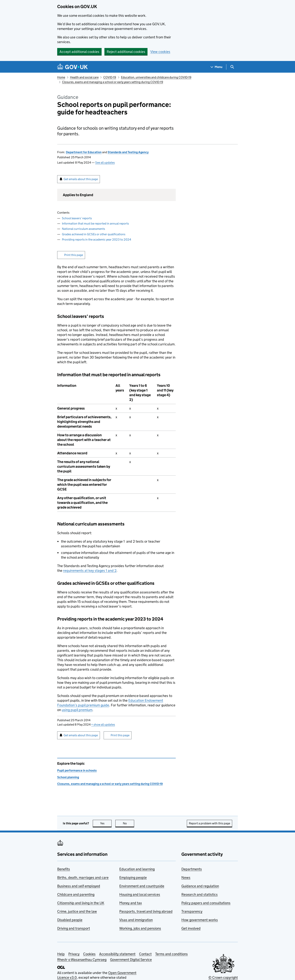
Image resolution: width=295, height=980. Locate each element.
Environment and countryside (142, 886)
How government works (200, 920)
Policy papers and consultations (206, 903)
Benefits (64, 869)
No (129, 823)
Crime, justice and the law (77, 911)
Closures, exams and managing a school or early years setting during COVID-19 (113, 82)
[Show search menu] (232, 67)
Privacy (74, 954)
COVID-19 (110, 77)
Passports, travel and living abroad (146, 911)
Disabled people (70, 920)
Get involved (191, 928)
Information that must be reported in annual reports (95, 223)
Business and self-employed (79, 886)
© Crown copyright (223, 977)
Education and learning (137, 869)
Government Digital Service (131, 960)
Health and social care (84, 77)
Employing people (133, 878)
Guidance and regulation (200, 886)
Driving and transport (74, 928)
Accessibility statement (117, 954)
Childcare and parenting (76, 894)
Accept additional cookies (79, 52)
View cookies (160, 52)
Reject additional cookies (126, 52)
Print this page (74, 255)
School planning (68, 777)
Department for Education (84, 152)
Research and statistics (200, 894)
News (186, 878)
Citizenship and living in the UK (81, 903)
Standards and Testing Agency (128, 152)
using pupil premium (77, 710)
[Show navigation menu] (217, 67)
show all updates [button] (103, 725)
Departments (192, 869)
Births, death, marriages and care (83, 878)
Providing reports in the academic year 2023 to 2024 (97, 239)
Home (61, 77)
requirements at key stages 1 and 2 (90, 571)
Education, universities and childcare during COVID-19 (156, 77)
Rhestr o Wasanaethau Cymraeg (82, 960)
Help (61, 954)
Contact (145, 954)
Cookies (89, 954)
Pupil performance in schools (77, 770)
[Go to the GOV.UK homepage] (72, 67)
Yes (106, 823)
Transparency (192, 911)
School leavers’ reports (77, 218)
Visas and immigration (136, 920)
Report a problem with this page (209, 823)
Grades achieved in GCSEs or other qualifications (94, 234)
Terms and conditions (171, 954)
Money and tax (131, 903)
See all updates (105, 163)
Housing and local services (140, 894)
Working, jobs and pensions (140, 928)
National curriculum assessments (83, 229)
